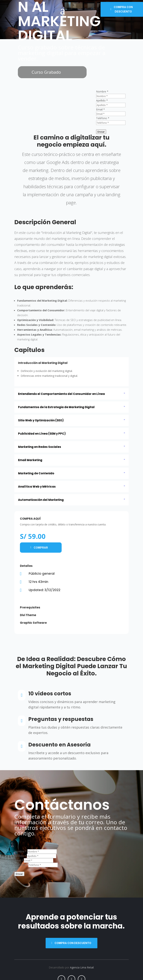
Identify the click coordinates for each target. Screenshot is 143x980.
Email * (100, 109)
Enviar (101, 132)
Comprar (41, 548)
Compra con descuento (123, 9)
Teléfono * (103, 118)
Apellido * (102, 100)
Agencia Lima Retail (82, 967)
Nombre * (102, 91)
